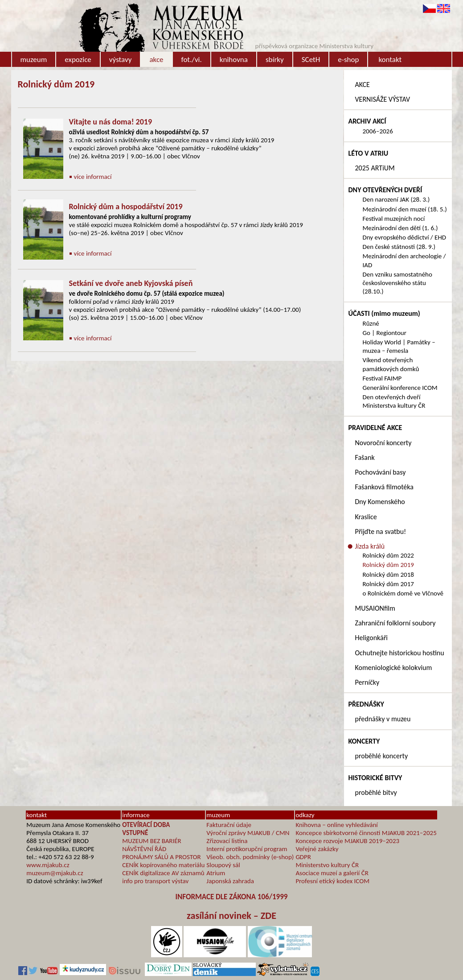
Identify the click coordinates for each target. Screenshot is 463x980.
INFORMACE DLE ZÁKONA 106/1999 (232, 897)
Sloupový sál (223, 865)
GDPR (303, 857)
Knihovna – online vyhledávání (336, 825)
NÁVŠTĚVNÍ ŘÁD (144, 849)
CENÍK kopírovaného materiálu (163, 865)
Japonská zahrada (230, 881)
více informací (93, 177)
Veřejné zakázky (317, 849)
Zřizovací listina (227, 841)
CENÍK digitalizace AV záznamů (163, 873)
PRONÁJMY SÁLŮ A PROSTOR (161, 857)
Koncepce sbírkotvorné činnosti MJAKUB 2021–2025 (366, 833)
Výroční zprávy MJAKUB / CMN (248, 833)
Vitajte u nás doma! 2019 (111, 122)
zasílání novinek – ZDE (231, 916)
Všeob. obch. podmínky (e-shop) (250, 857)
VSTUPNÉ (135, 833)
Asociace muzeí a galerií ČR (332, 873)
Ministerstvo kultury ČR (327, 865)
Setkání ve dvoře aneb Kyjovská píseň (131, 283)
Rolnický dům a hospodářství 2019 (126, 207)
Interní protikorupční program (247, 849)
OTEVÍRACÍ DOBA (146, 825)
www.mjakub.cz (48, 865)
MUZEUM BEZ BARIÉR (152, 841)
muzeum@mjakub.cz (55, 873)
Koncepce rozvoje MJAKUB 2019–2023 (347, 841)
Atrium (216, 873)
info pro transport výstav (155, 881)
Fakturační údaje (229, 825)
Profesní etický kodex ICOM (332, 881)
